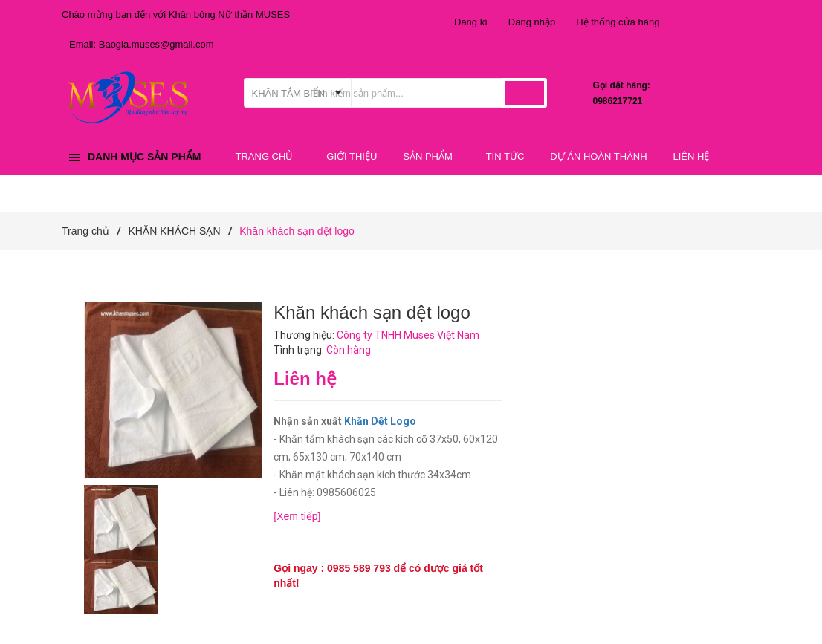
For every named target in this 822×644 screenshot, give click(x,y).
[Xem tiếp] (297, 516)
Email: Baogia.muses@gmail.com (142, 44)
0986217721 (618, 101)
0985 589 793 (359, 568)
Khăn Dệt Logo (380, 421)
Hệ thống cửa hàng (618, 22)
